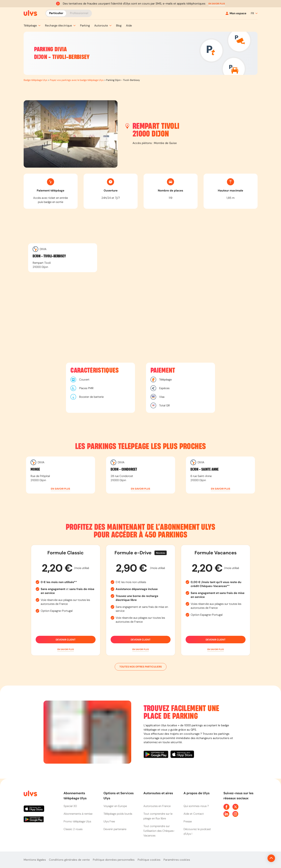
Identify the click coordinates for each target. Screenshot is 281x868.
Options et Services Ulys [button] (119, 796)
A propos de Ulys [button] (197, 793)
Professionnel (79, 13)
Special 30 (70, 806)
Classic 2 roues (73, 829)
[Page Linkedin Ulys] (226, 814)
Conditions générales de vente (69, 860)
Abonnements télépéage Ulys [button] (75, 796)
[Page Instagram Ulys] (235, 814)
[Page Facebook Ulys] (226, 807)
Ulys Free (109, 821)
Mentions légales (35, 860)
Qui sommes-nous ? (196, 806)
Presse (188, 821)
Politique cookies (149, 860)
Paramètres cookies (177, 860)
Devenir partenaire (115, 829)
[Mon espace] (236, 13)
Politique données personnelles (114, 860)
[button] (217, 4)
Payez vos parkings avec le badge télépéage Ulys (77, 80)
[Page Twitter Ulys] (235, 807)
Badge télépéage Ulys (36, 80)
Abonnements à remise (78, 814)
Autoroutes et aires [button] (158, 793)
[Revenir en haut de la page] (259, 858)
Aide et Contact (194, 814)
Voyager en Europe (115, 806)
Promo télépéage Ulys (77, 821)
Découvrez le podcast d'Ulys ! (197, 831)
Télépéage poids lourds (118, 814)
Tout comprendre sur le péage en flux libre (158, 816)
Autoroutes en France (157, 806)
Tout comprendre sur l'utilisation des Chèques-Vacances (159, 831)
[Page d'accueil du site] (30, 794)
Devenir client (66, 640)
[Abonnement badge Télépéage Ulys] (30, 13)
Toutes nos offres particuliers (141, 667)
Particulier (56, 13)
